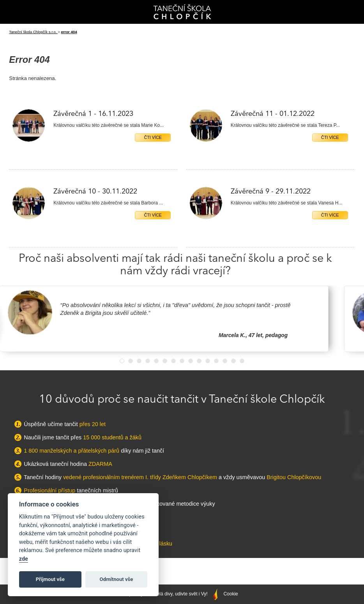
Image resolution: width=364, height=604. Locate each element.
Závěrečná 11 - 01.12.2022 (273, 114)
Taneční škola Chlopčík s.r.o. (33, 32)
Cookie (231, 594)
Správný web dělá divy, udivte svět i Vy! (172, 594)
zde (24, 559)
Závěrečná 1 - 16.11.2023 (93, 114)
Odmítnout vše (117, 579)
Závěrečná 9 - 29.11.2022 (271, 192)
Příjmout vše (50, 579)
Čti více (153, 137)
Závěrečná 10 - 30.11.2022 (95, 192)
